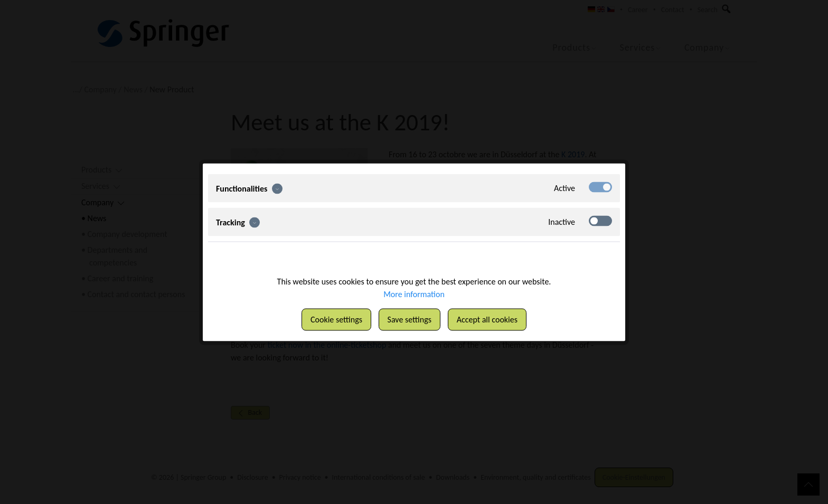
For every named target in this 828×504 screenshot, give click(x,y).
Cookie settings (336, 319)
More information (414, 294)
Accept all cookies (487, 319)
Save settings (410, 319)
